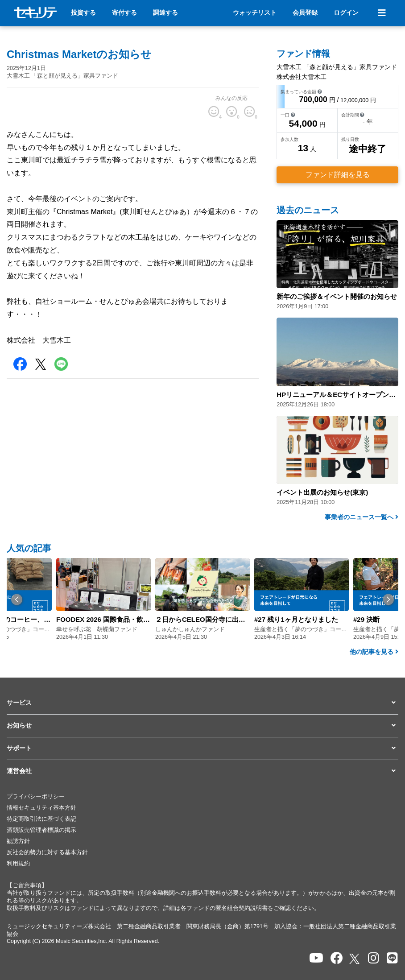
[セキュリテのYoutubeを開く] (316, 958)
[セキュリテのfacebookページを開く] (337, 958)
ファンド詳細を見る (338, 175)
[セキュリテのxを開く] (355, 959)
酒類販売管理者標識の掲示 (41, 830)
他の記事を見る (374, 652)
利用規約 (18, 864)
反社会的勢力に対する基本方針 (47, 852)
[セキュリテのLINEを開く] (392, 958)
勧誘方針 (18, 841)
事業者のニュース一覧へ (362, 517)
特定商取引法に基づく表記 (41, 819)
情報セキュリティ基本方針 (41, 808)
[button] (17, 600)
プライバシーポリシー (36, 797)
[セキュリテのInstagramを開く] (374, 958)
